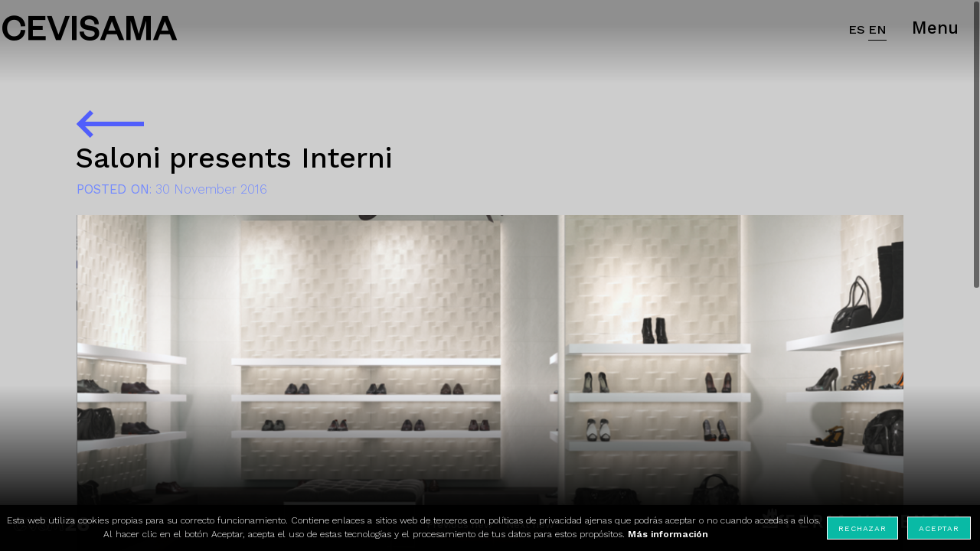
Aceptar (939, 528)
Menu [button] (935, 28)
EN (877, 29)
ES (857, 29)
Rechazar (862, 528)
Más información (668, 534)
